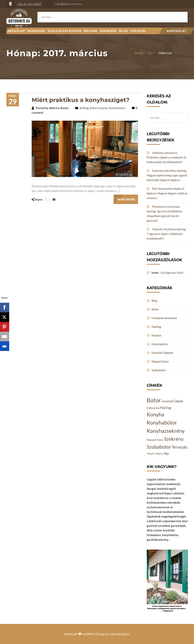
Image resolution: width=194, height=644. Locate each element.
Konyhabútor (117, 108)
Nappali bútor (160, 361)
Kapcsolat (177, 31)
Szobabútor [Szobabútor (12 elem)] (159, 447)
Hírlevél (138, 31)
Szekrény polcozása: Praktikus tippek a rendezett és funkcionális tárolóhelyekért (167, 157)
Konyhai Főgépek (162, 353)
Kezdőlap (16, 31)
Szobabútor (159, 370)
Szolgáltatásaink (65, 31)
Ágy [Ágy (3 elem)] (166, 453)
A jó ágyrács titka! (172, 273)
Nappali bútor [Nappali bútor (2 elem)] (155, 440)
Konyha (103, 108)
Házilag (156, 327)
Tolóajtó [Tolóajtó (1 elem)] (150, 454)
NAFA (89, 634)
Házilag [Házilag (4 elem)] (166, 408)
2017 (151, 53)
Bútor (93, 108)
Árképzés (108, 31)
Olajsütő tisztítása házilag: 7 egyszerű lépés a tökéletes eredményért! (166, 234)
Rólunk (91, 31)
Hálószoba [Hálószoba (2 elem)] (153, 408)
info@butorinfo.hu (69, 4)
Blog (124, 31)
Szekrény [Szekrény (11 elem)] (174, 439)
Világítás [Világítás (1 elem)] (159, 454)
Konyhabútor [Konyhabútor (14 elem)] (162, 423)
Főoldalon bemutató (164, 318)
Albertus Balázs (119, 634)
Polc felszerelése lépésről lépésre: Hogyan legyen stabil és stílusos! (167, 193)
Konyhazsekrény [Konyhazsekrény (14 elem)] (166, 431)
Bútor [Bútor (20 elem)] (154, 400)
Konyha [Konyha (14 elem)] (155, 414)
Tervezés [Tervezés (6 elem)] (180, 447)
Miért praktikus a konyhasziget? (81, 100)
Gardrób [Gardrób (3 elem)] (167, 401)
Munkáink (36, 31)
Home (139, 53)
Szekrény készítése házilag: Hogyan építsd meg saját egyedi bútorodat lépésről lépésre (167, 175)
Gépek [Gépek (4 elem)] (178, 401)
